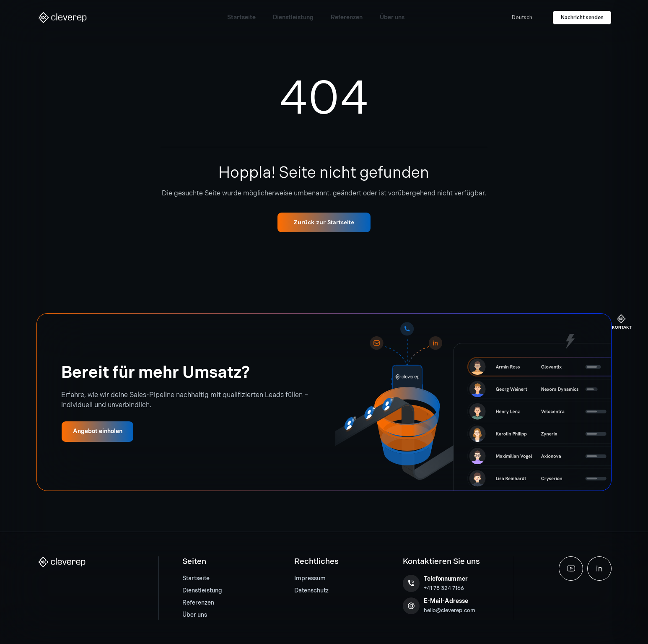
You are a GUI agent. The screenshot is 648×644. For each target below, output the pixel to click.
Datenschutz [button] (311, 591)
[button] (62, 17)
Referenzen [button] (198, 603)
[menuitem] (207, 579)
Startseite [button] (196, 578)
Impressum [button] (310, 578)
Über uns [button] (195, 615)
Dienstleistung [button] (202, 591)
